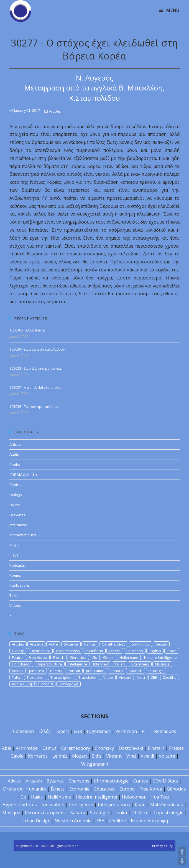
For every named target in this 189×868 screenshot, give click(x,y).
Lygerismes (99, 731)
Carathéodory (76, 748)
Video (108, 677)
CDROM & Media (23, 475)
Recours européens (45, 813)
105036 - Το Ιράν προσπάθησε (34, 407)
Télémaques (163, 731)
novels (18, 671)
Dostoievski (40, 651)
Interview (101, 664)
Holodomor (21, 664)
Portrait (74, 671)
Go (95, 657)
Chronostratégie (111, 781)
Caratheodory (114, 644)
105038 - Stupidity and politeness (35, 368)
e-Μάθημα (94, 651)
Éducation (104, 789)
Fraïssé (176, 748)
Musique (162, 664)
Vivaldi (147, 756)
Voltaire (167, 756)
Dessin (161, 644)
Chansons (79, 781)
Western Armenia (73, 821)
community (141, 644)
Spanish (136, 671)
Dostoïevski (131, 748)
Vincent (125, 677)
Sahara (117, 671)
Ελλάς (45, 731)
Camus (90, 644)
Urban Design (36, 821)
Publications (20, 585)
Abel (7, 748)
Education (135, 651)
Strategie (156, 671)
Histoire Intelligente (160, 657)
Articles (55, 111)
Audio (14, 454)
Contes (15, 484)
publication (95, 671)
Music (14, 545)
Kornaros (38, 756)
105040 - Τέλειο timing (27, 330)
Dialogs (16, 495)
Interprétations (114, 805)
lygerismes (140, 664)
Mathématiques (167, 805)
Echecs (115, 651)
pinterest (37, 671)
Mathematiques (23, 535)
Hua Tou (160, 797)
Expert (62, 731)
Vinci (141, 677)
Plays (14, 555)
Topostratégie (168, 813)
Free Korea (38, 657)
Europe (127, 789)
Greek (108, 657)
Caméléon (23, 731)
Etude (172, 651)
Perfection (126, 731)
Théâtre (140, 813)
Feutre (17, 657)
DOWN (182, 861)
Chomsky (104, 748)
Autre (53, 644)
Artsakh (36, 644)
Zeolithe (170, 677)
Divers (15, 505)
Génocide (176, 789)
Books (15, 465)
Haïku (37, 797)
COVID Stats (165, 781)
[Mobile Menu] (169, 10)
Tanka (120, 813)
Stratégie (99, 813)
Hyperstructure (49, 664)
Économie (79, 789)
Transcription (62, 677)
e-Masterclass (68, 651)
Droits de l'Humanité (25, 789)
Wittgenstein (95, 764)
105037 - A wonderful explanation (36, 388)
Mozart (80, 756)
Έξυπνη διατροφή (149, 821)
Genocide (78, 657)
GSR (78, 731)
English (155, 651)
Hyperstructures (20, 805)
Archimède (27, 748)
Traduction (36, 677)
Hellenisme (129, 657)
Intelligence (78, 664)
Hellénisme (59, 797)
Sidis (97, 756)
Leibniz (60, 756)
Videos (15, 605)
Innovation (53, 805)
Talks (14, 595)
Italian (120, 664)
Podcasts (17, 565)
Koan (140, 805)
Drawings (17, 515)
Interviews (18, 525)
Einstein (156, 748)
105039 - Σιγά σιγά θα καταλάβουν (37, 349)
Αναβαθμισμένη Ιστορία (32, 684)
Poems (15, 575)
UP (182, 851)
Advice (14, 781)
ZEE (154, 677)
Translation (88, 677)
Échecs (58, 789)
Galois (17, 756)
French (59, 657)
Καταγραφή (68, 684)
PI (144, 731)
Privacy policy (162, 846)
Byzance (71, 644)
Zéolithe (117, 821)
